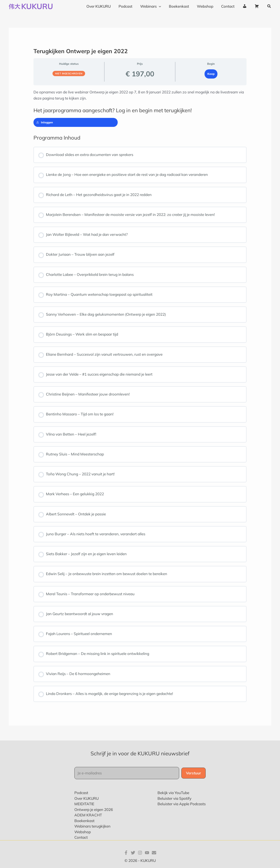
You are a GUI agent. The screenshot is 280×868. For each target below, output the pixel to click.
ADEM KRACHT (88, 815)
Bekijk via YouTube (173, 793)
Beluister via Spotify (174, 798)
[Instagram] (140, 853)
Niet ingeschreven (69, 73)
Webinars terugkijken (92, 826)
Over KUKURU (87, 798)
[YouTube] (147, 853)
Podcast (81, 793)
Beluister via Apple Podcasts (182, 804)
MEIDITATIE (84, 804)
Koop (211, 74)
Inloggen (45, 122)
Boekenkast (84, 821)
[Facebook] (126, 853)
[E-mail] (154, 853)
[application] (161, 6)
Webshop (83, 832)
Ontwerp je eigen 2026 (94, 809)
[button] (269, 6)
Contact (81, 837)
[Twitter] (133, 853)
